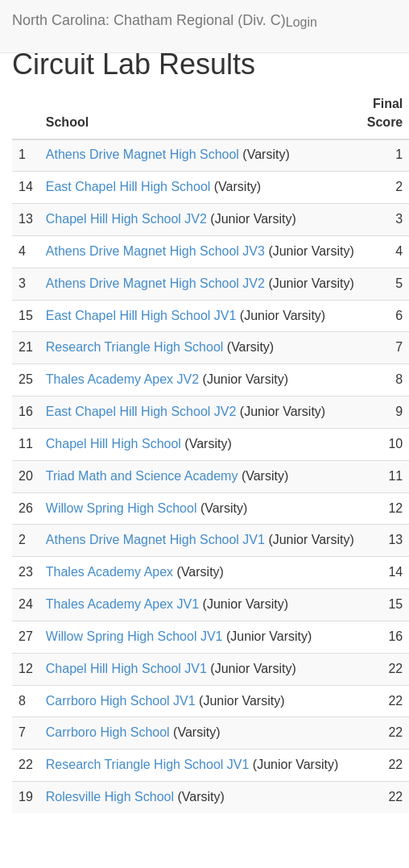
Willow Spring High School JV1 (134, 636)
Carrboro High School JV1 (121, 701)
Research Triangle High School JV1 (148, 764)
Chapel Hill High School (114, 444)
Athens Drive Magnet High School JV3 (155, 251)
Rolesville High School (110, 797)
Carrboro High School (108, 732)
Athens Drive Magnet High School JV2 (155, 283)
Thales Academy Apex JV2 (122, 379)
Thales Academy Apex (109, 572)
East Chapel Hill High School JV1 (141, 316)
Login (302, 22)
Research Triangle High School (135, 347)
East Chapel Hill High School (128, 187)
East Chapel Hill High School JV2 (141, 411)
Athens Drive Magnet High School (143, 154)
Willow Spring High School (122, 508)
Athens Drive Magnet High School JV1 (155, 540)
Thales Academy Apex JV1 (122, 604)
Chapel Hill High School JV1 (126, 669)
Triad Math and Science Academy (142, 476)
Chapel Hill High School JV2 (126, 219)
